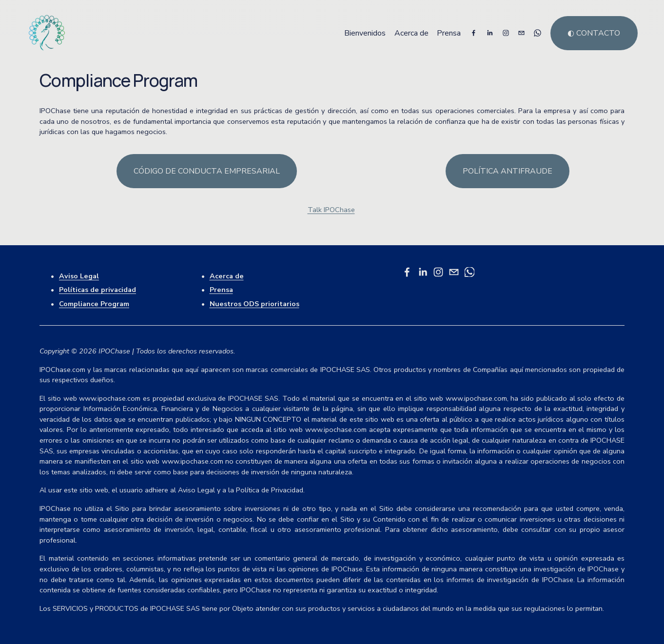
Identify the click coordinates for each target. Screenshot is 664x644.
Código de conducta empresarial (207, 171)
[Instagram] (506, 33)
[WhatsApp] (537, 33)
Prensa (449, 33)
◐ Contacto (594, 33)
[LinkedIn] (490, 33)
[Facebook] (474, 33)
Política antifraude (508, 171)
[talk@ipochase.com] (521, 33)
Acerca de (411, 33)
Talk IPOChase (331, 210)
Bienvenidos (365, 33)
